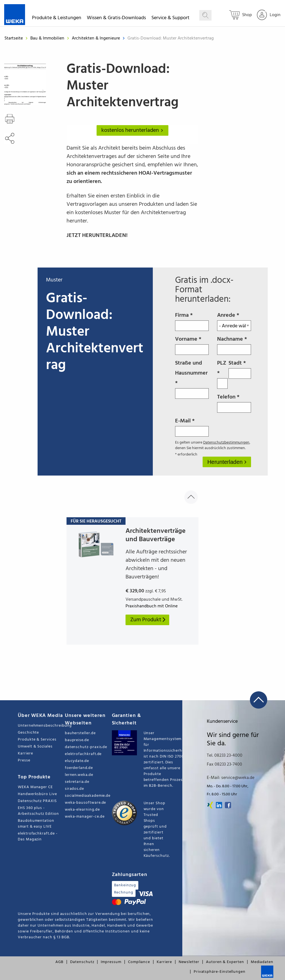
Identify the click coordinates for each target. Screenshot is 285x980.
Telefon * (234, 403)
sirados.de (74, 789)
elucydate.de (77, 761)
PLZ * (222, 374)
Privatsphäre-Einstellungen (220, 972)
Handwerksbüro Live (37, 794)
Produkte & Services (37, 740)
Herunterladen (226, 462)
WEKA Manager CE (35, 787)
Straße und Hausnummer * (192, 379)
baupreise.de (77, 740)
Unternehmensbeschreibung (41, 726)
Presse (24, 760)
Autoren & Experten (225, 962)
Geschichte (28, 733)
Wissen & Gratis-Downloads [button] (116, 19)
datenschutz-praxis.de (86, 747)
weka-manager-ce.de (85, 817)
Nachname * (234, 345)
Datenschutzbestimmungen (226, 443)
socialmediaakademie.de (88, 796)
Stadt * (240, 369)
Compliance (139, 962)
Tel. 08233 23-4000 (225, 756)
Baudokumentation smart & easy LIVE (36, 824)
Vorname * (192, 345)
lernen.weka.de (79, 775)
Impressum (111, 962)
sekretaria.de (77, 782)
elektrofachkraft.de (83, 754)
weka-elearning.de (82, 810)
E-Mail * (192, 427)
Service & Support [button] (170, 19)
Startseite (14, 38)
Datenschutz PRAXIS (37, 801)
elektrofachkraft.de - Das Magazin (38, 837)
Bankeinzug (125, 885)
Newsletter (189, 962)
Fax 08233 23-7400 (224, 764)
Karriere (25, 753)
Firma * (192, 321)
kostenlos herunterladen (133, 130)
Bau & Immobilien (48, 38)
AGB (59, 962)
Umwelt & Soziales (35, 747)
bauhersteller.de (80, 733)
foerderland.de (79, 768)
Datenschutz (82, 962)
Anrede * (234, 321)
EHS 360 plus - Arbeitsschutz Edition (38, 811)
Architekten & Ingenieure (96, 38)
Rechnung (124, 893)
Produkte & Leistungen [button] (57, 19)
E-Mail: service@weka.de (231, 778)
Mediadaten (262, 962)
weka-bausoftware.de (86, 803)
